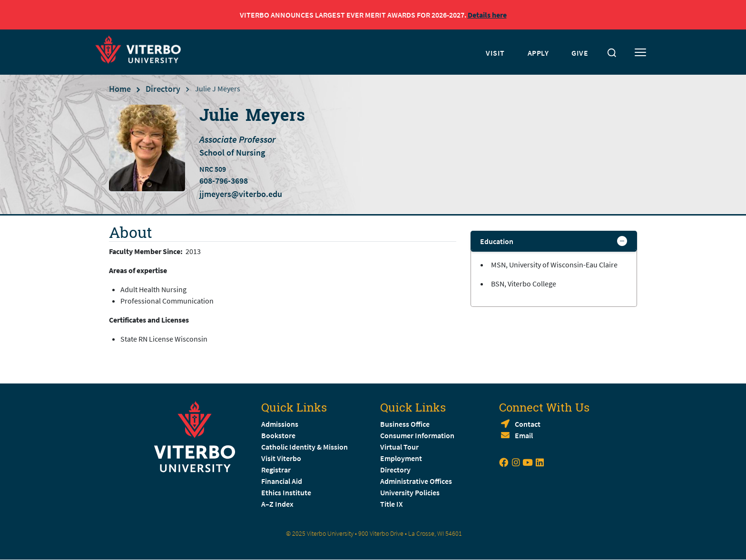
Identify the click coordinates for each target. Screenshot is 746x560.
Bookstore (278, 435)
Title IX (392, 504)
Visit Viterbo (281, 458)
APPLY (538, 53)
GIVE (580, 53)
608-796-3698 (224, 181)
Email (524, 435)
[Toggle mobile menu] (640, 53)
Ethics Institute (286, 492)
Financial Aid (282, 481)
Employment (401, 458)
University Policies (410, 492)
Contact (528, 424)
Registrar (276, 470)
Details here (487, 15)
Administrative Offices (416, 481)
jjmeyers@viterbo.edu (241, 194)
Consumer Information (417, 435)
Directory (163, 89)
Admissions (280, 424)
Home (120, 89)
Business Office (405, 424)
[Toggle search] (612, 53)
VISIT (495, 53)
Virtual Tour (399, 447)
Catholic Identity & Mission (304, 447)
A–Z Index (277, 504)
